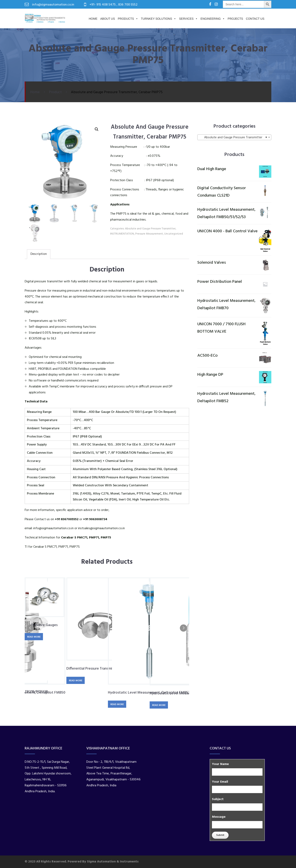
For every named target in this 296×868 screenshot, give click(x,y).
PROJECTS (235, 19)
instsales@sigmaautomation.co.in (101, 528)
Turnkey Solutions (159, 19)
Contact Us (255, 19)
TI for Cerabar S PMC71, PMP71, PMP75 (52, 547)
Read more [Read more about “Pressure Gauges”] (34, 637)
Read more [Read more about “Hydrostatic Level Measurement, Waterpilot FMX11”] (159, 705)
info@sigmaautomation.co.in (53, 528)
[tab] (39, 254)
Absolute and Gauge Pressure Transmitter (150, 229)
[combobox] (234, 137)
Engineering (213, 19)
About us (108, 19)
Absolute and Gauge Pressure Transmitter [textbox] (233, 137)
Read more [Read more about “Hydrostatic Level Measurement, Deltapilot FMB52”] (117, 704)
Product (55, 92)
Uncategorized (174, 234)
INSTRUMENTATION (122, 234)
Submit (220, 835)
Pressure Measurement (149, 234)
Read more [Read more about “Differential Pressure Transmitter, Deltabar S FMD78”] (76, 681)
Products (128, 19)
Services (188, 19)
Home (93, 19)
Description (39, 254)
